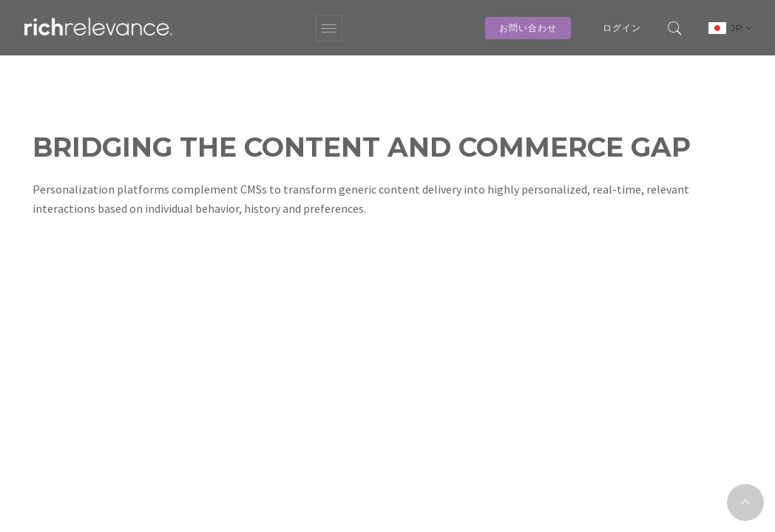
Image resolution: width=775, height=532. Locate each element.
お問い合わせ (528, 28)
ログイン (622, 28)
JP (742, 28)
